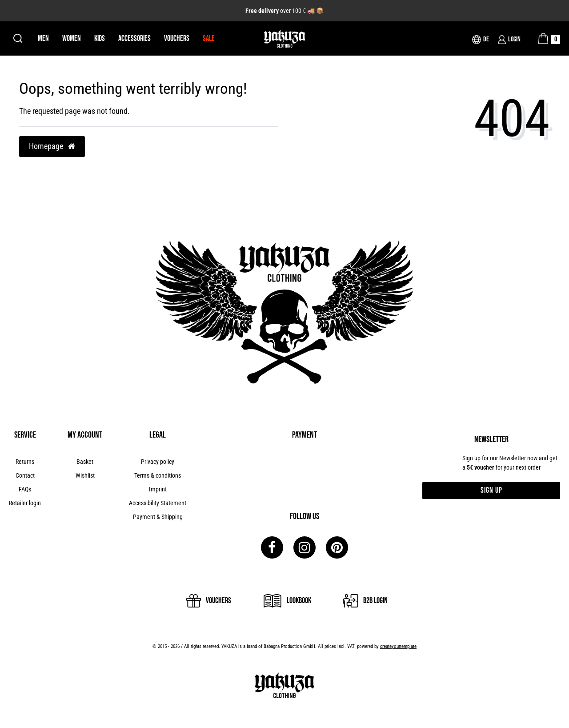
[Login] (509, 40)
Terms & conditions (158, 475)
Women (72, 38)
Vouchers (177, 38)
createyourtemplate (398, 646)
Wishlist (85, 475)
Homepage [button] (52, 146)
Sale (209, 38)
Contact (25, 475)
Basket (85, 462)
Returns (25, 462)
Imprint (158, 489)
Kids (100, 38)
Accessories (134, 38)
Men (43, 38)
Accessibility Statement (158, 503)
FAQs (25, 489)
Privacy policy (158, 462)
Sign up (491, 490)
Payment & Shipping (158, 517)
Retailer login (25, 503)
